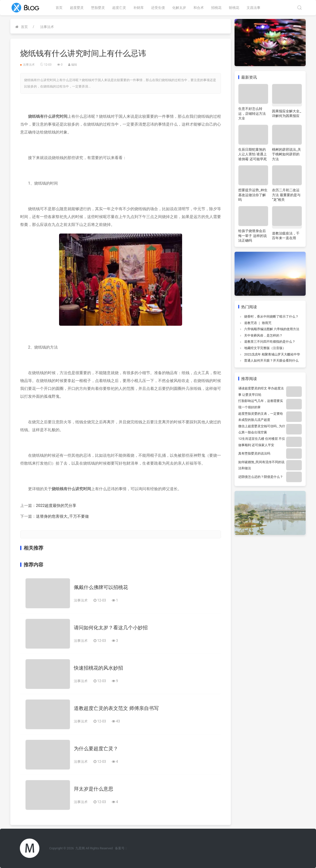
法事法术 (47, 27)
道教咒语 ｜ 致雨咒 (258, 323)
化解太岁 (179, 8)
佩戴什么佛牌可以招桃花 (101, 587)
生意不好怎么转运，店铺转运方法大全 (252, 113)
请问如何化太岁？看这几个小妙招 (111, 628)
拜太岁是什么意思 (94, 789)
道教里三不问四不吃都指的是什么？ (270, 342)
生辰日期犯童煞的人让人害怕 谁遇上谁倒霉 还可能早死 (252, 154)
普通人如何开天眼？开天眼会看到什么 (271, 360)
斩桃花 (234, 8)
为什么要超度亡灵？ (96, 749)
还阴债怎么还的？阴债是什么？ (261, 477)
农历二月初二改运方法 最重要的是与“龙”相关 (286, 195)
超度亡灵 (119, 8)
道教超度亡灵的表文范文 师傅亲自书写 (116, 708)
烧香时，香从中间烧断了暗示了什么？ (271, 316)
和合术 (199, 8)
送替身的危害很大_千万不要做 (62, 516)
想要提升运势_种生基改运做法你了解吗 (253, 195)
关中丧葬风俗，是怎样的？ (263, 335)
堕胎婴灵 (98, 8)
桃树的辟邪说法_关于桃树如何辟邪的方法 (286, 154)
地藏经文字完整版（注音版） (265, 348)
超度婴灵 (77, 8)
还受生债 (158, 8)
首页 (59, 8)
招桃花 (216, 8)
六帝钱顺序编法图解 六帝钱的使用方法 (272, 329)
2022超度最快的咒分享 (56, 506)
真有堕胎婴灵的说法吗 (254, 453)
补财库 (139, 8)
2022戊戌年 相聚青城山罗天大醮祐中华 (272, 354)
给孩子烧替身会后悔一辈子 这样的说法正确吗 (252, 236)
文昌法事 (253, 8)
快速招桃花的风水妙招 (98, 668)
